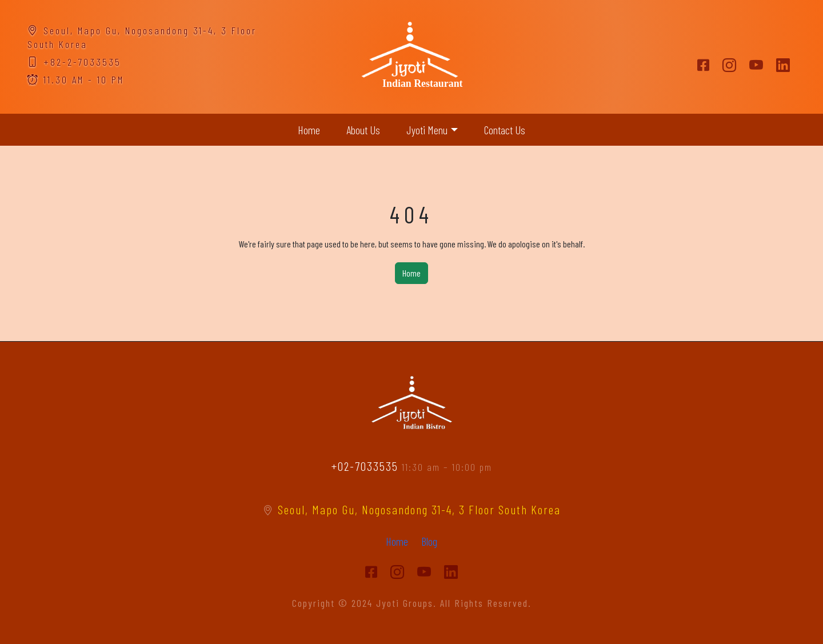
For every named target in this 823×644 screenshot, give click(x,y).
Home (309, 130)
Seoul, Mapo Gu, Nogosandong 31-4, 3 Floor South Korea (412, 509)
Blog (429, 541)
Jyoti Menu (427, 130)
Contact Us (505, 130)
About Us (363, 130)
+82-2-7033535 (74, 62)
